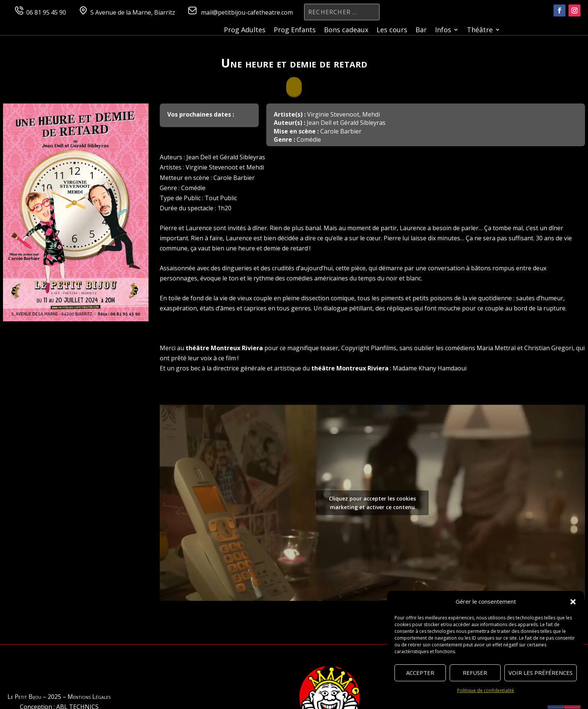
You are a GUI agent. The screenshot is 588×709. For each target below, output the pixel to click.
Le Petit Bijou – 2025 (34, 697)
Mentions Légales (89, 697)
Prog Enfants (295, 31)
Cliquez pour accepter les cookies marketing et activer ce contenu (372, 503)
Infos (443, 31)
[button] (573, 602)
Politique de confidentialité (486, 690)
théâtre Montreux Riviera (224, 348)
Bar (421, 31)
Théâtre (480, 31)
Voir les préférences (541, 673)
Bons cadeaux (346, 31)
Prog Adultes (245, 31)
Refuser (475, 673)
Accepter (420, 673)
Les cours (392, 31)
